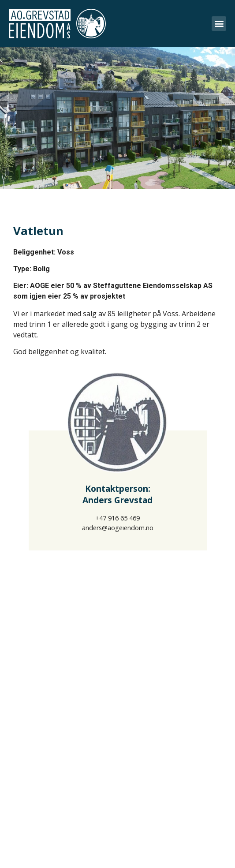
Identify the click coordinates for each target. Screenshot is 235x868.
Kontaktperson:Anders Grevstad (117, 494)
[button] (219, 24)
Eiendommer (30, 805)
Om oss (21, 853)
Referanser (27, 841)
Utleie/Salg (27, 829)
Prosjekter (26, 817)
